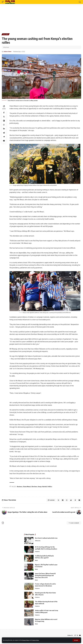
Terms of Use (37, 640)
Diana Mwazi (27, 487)
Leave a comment (72, 524)
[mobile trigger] (3, 2)
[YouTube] (80, 636)
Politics (50, 487)
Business (20, 487)
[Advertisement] (41, 18)
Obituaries (38, 541)
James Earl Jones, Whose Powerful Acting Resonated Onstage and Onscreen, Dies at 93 (45, 576)
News (36, 561)
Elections (35, 487)
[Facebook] (75, 636)
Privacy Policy (26, 640)
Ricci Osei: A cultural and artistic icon (46, 539)
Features (6, 34)
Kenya (40, 487)
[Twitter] (77, 636)
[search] (80, 2)
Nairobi (45, 487)
